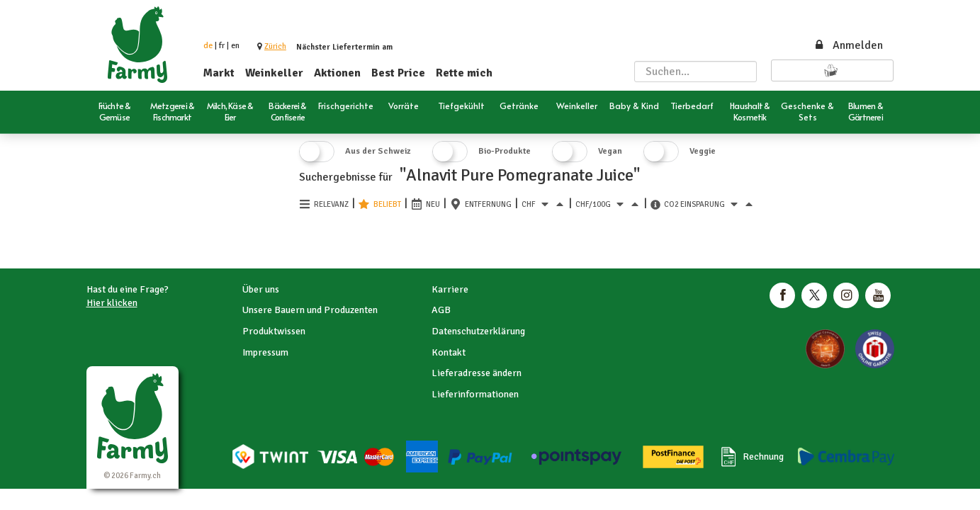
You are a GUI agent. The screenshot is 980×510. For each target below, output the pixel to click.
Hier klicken (112, 303)
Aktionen (337, 73)
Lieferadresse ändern (477, 373)
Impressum (265, 352)
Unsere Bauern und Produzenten (310, 310)
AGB (441, 310)
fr (222, 46)
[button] (275, 46)
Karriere (450, 289)
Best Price (398, 73)
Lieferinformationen (475, 394)
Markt (219, 73)
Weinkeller (274, 73)
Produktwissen (274, 331)
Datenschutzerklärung (478, 331)
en (235, 46)
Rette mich (464, 73)
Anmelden (848, 45)
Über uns (261, 289)
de (208, 46)
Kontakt (449, 352)
